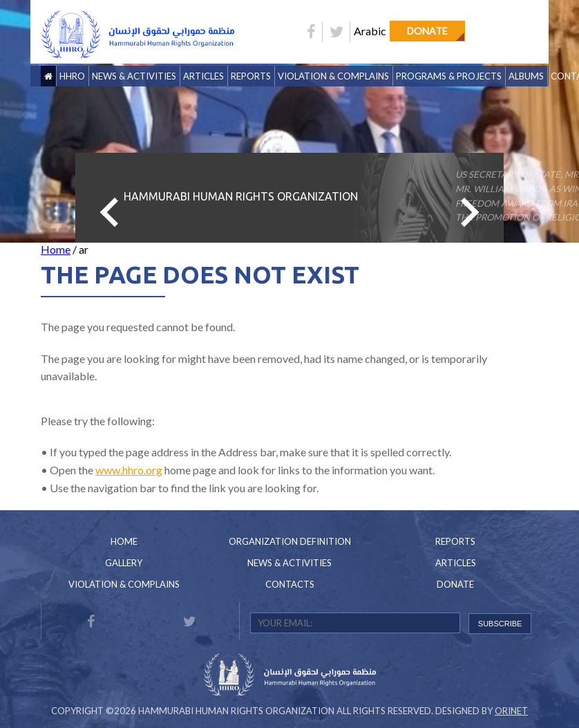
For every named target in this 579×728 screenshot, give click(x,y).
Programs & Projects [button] (449, 76)
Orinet (511, 711)
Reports (455, 541)
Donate (427, 31)
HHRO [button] (72, 76)
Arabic (370, 31)
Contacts (290, 584)
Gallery (124, 563)
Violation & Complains (333, 76)
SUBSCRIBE (500, 624)
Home (56, 249)
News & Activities (134, 76)
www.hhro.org (129, 470)
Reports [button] (251, 76)
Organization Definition (290, 541)
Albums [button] (526, 76)
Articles (203, 76)
